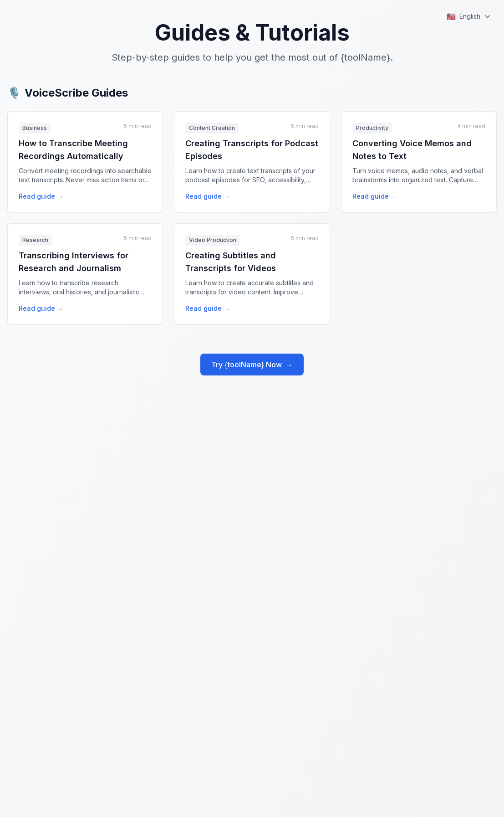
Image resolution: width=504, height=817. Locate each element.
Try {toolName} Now (252, 365)
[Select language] (469, 16)
